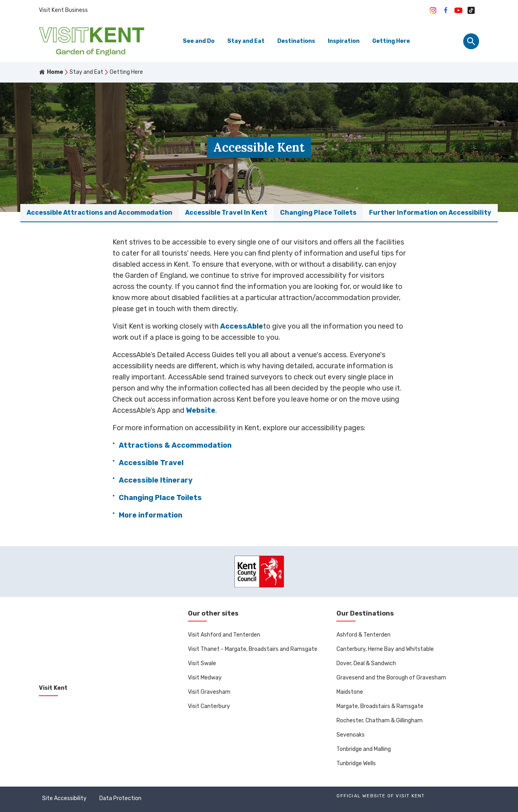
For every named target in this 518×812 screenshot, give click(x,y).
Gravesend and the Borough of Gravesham (391, 678)
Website (201, 410)
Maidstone (350, 692)
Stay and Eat (246, 41)
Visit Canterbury (209, 706)
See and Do (199, 41)
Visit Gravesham (209, 692)
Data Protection (120, 798)
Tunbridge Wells (356, 763)
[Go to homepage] (92, 41)
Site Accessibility (64, 798)
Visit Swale (202, 663)
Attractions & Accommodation (175, 445)
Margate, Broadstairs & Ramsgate (380, 706)
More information (151, 515)
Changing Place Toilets (160, 498)
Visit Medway (205, 678)
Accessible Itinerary (156, 480)
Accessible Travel (151, 463)
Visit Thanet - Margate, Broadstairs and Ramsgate (253, 649)
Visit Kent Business (63, 10)
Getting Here (391, 41)
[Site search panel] (471, 41)
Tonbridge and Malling (364, 749)
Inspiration (344, 41)
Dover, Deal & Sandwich (366, 663)
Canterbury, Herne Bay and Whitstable (385, 649)
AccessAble (242, 326)
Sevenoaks (351, 735)
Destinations (296, 41)
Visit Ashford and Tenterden (224, 635)
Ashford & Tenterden (363, 635)
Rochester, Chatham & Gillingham (380, 721)
